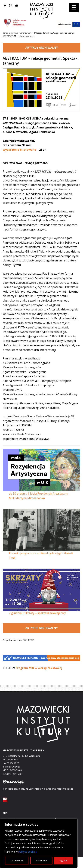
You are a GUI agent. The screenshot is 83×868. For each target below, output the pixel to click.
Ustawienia (17, 860)
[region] (39, 843)
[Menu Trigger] (74, 7)
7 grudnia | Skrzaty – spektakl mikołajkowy (37, 613)
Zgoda (63, 860)
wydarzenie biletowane (19, 150)
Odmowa (41, 860)
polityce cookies (27, 852)
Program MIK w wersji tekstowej (39, 668)
